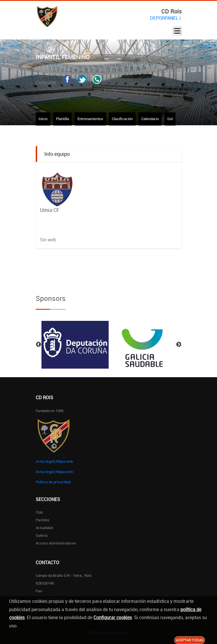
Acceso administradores (56, 543)
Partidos (43, 520)
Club (39, 512)
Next (179, 345)
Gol (170, 119)
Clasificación (122, 119)
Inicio (43, 119)
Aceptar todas (190, 640)
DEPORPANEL (164, 18)
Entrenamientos (90, 119)
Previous (39, 345)
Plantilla (62, 119)
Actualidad (44, 528)
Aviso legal (45, 461)
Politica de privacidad (53, 482)
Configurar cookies (113, 617)
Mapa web (64, 461)
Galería (42, 535)
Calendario (150, 119)
